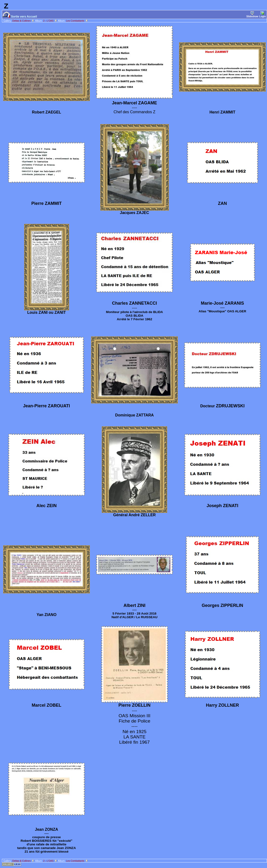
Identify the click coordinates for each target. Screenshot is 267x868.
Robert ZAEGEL (47, 112)
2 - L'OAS (50, 21)
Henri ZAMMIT (222, 112)
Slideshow (252, 15)
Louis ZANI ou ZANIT (47, 312)
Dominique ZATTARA (134, 415)
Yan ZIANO (47, 615)
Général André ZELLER (134, 515)
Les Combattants (77, 21)
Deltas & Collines (23, 21)
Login (263, 15)
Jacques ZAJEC (135, 213)
